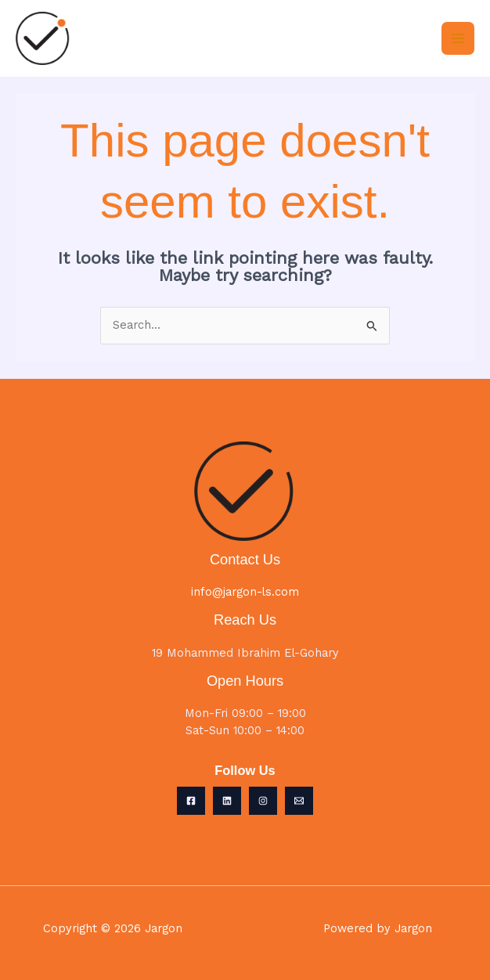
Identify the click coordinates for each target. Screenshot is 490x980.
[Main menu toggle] (458, 38)
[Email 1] (299, 801)
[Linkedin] (227, 801)
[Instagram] (263, 801)
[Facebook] (191, 801)
